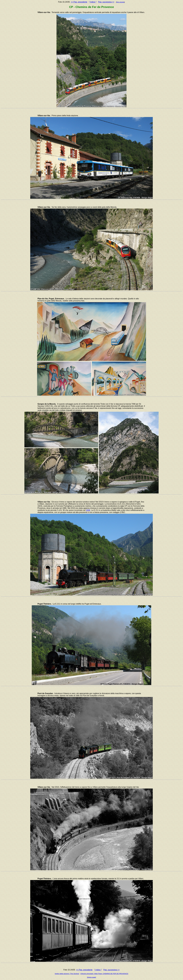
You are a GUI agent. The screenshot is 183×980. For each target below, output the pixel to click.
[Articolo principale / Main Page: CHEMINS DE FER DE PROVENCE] (104, 974)
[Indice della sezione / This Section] (67, 974)
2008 (88, 510)
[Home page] (91, 977)
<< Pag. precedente (79, 2)
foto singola (120, 2)
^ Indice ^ (93, 2)
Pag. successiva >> (106, 2)
